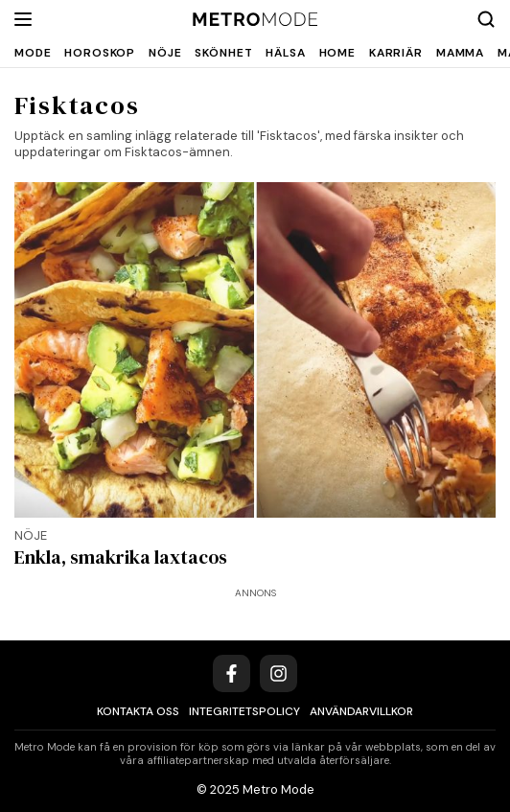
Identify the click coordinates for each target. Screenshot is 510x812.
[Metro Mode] (255, 20)
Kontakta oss (138, 711)
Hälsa (285, 53)
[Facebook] (232, 673)
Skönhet (223, 53)
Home (337, 53)
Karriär (396, 53)
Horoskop (100, 53)
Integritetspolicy (244, 711)
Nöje (165, 53)
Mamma (460, 53)
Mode (33, 53)
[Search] (486, 19)
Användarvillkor (361, 711)
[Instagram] (278, 673)
